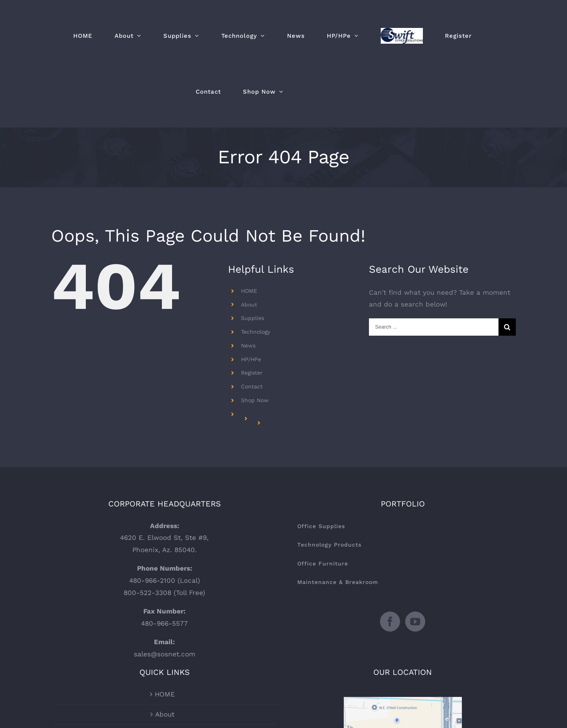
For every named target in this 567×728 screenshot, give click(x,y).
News (248, 346)
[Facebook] (390, 622)
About (249, 305)
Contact (252, 386)
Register (252, 373)
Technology (256, 332)
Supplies (253, 318)
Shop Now (255, 400)
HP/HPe (251, 359)
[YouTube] (415, 622)
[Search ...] (434, 327)
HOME (249, 291)
